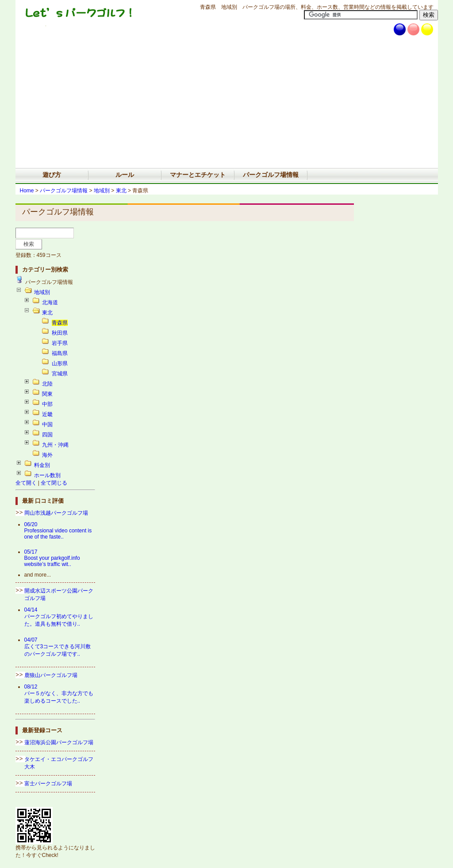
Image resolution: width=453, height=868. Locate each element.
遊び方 (52, 175)
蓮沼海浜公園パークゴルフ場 (59, 742)
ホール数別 (47, 475)
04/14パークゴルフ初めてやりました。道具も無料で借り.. (59, 617)
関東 (47, 394)
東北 (121, 191)
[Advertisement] (227, 102)
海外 (47, 455)
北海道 (50, 302)
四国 (47, 435)
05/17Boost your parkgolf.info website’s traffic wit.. (52, 558)
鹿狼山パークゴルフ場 (51, 675)
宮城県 (60, 374)
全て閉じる (54, 483)
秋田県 (60, 333)
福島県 (60, 353)
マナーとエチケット (198, 175)
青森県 (60, 323)
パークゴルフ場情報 (271, 175)
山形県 (60, 363)
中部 (47, 404)
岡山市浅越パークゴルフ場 (56, 513)
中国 (47, 424)
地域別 (102, 191)
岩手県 (60, 343)
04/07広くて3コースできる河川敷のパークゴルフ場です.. (58, 647)
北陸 (47, 384)
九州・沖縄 (55, 445)
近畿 (47, 414)
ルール (125, 175)
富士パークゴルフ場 (48, 784)
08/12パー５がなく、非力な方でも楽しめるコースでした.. (59, 694)
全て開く (26, 483)
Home (27, 191)
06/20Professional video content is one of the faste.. (58, 531)
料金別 (42, 465)
